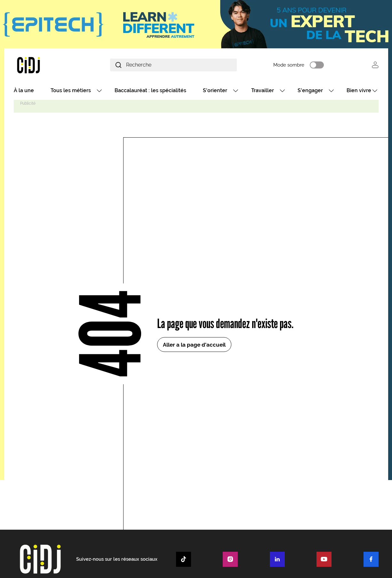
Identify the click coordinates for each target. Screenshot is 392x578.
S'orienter (215, 90)
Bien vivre (359, 90)
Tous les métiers (71, 90)
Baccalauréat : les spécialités (150, 90)
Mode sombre (289, 65)
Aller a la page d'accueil (194, 345)
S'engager (310, 90)
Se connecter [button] (375, 65)
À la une (24, 90)
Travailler (263, 90)
